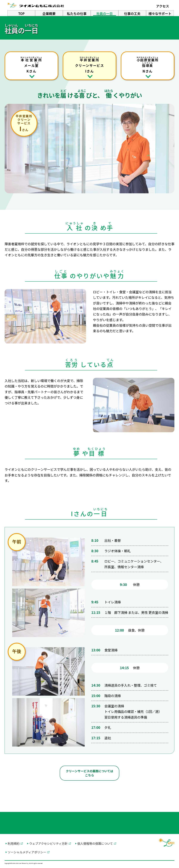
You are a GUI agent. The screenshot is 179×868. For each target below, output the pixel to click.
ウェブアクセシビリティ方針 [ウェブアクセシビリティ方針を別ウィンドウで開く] (48, 843)
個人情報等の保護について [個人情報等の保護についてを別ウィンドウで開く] (95, 843)
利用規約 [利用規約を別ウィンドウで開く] (14, 843)
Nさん (148, 65)
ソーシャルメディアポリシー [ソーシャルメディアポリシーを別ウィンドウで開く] (27, 852)
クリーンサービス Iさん (89, 65)
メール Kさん (31, 65)
